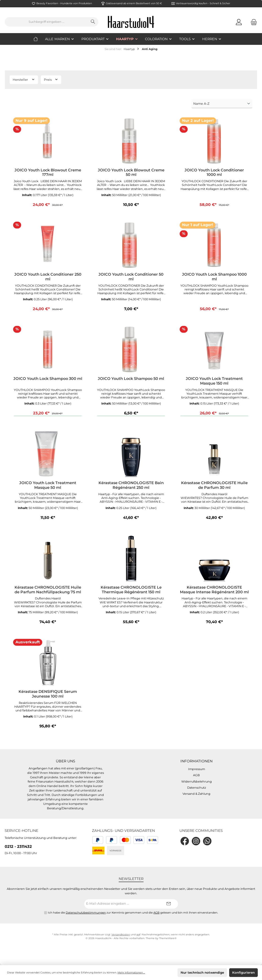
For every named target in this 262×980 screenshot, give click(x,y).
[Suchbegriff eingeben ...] (46, 22)
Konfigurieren (243, 972)
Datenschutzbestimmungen (86, 913)
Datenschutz (197, 788)
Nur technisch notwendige (202, 972)
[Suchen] (93, 22)
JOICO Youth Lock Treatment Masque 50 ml (48, 485)
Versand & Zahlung (196, 794)
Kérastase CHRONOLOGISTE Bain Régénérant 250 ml (131, 485)
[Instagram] (196, 841)
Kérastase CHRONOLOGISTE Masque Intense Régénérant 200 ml (214, 590)
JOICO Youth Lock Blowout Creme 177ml (48, 172)
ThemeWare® (168, 938)
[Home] (39, 39)
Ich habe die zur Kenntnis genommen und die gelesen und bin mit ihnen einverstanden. (133, 913)
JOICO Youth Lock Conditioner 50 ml (131, 277)
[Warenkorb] (252, 22)
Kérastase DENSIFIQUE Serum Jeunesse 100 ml (48, 694)
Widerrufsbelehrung (197, 781)
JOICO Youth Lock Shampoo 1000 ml (214, 277)
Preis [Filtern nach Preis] (51, 79)
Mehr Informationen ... (131, 973)
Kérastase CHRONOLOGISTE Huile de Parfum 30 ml (214, 485)
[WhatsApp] (207, 841)
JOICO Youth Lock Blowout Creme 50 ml (131, 172)
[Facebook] (185, 841)
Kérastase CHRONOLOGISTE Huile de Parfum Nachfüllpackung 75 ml (48, 590)
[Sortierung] (222, 104)
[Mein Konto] (239, 22)
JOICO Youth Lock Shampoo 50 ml (131, 379)
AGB (196, 775)
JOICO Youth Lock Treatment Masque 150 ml (214, 381)
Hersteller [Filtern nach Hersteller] (24, 79)
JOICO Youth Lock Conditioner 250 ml (48, 277)
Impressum (197, 769)
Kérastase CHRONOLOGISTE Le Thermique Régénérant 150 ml (131, 590)
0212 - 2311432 (18, 846)
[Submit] (169, 904)
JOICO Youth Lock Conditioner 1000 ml (214, 172)
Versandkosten (121, 935)
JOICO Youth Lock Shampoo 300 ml (48, 379)
